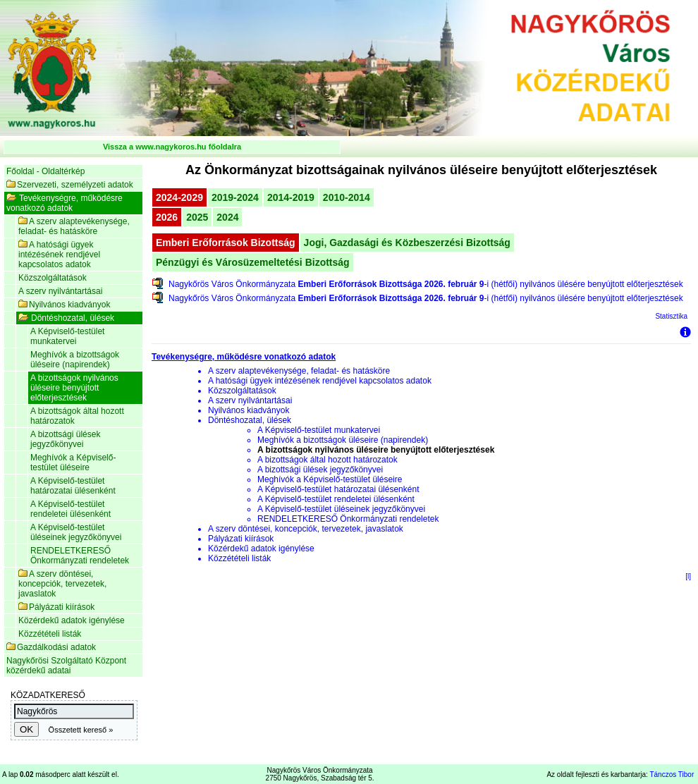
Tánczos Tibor (672, 774)
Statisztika (671, 316)
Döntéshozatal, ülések (66, 318)
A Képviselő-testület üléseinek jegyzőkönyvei (76, 532)
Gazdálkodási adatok (51, 647)
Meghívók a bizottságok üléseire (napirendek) (75, 360)
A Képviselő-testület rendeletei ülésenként (71, 509)
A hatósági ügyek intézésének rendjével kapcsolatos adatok (59, 255)
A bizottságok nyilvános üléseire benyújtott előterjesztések (74, 388)
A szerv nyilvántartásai (60, 291)
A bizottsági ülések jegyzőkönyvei (65, 439)
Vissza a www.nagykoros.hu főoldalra (172, 147)
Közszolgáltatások (53, 278)
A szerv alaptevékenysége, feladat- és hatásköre (74, 226)
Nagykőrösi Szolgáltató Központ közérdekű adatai (66, 666)
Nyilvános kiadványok (64, 305)
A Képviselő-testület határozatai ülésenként (73, 486)
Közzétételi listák (50, 634)
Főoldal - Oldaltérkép (45, 171)
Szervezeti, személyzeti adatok (70, 185)
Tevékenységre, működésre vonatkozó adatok (65, 203)
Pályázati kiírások (56, 607)
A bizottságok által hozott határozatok (77, 416)
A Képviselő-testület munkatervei (67, 336)
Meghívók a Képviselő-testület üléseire (73, 463)
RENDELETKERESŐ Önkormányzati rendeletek (80, 556)
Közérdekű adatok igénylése (72, 620)
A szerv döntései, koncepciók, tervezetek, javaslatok (62, 584)
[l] (688, 576)
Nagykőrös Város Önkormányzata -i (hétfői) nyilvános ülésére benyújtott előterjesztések (426, 284)
